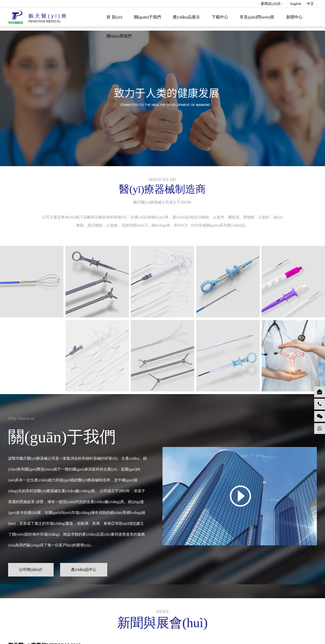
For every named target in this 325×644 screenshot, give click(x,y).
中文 (310, 4)
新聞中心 (294, 17)
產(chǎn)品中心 (85, 568)
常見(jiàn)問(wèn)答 (257, 17)
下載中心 (220, 17)
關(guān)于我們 (147, 17)
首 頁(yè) (114, 17)
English (296, 4)
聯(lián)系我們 (119, 36)
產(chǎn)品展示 (186, 17)
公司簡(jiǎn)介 (32, 568)
